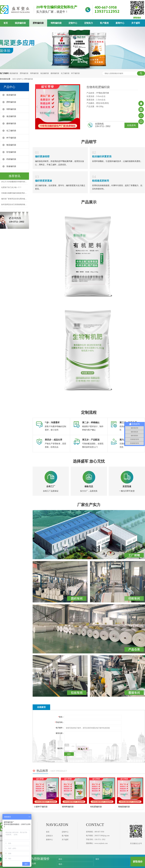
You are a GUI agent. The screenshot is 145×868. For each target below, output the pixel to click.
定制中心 (73, 23)
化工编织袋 (65, 73)
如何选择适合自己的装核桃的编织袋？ (16, 205)
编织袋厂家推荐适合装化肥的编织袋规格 (16, 199)
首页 (6, 23)
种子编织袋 (75, 73)
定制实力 (89, 23)
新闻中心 (120, 23)
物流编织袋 (11, 145)
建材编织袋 (55, 73)
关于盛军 (136, 23)
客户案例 (104, 23)
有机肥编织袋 (96, 807)
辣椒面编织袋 (124, 807)
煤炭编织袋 (20, 23)
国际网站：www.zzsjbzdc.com (97, 843)
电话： (61, 864)
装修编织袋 (11, 166)
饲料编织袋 (56, 23)
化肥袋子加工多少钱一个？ (11, 188)
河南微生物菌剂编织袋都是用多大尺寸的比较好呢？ (21, 194)
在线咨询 (131, 125)
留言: (98, 859)
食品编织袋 (45, 73)
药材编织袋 (11, 159)
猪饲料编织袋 (68, 807)
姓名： (61, 859)
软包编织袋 (11, 152)
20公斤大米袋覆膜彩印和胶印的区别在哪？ (17, 182)
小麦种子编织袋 (41, 807)
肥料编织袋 (38, 23)
